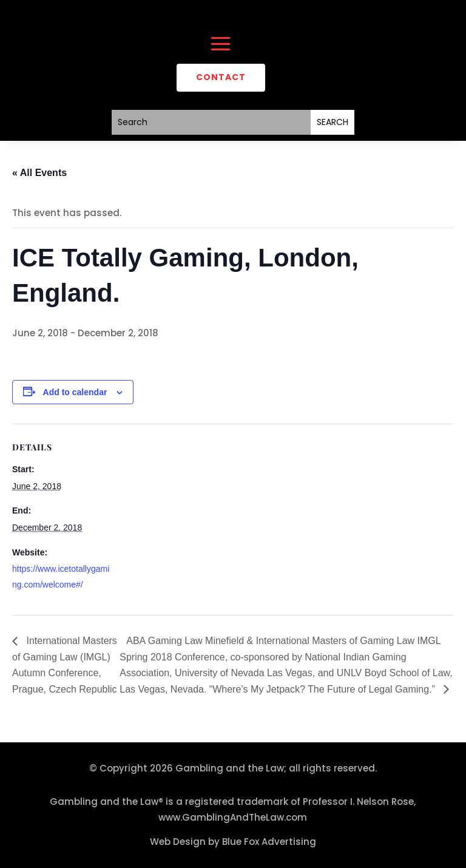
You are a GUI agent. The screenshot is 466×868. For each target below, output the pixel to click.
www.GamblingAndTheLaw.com (233, 817)
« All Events (39, 173)
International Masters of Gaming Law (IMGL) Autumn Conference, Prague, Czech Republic (65, 665)
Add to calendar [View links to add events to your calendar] (75, 392)
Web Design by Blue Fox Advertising (233, 842)
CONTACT (221, 77)
